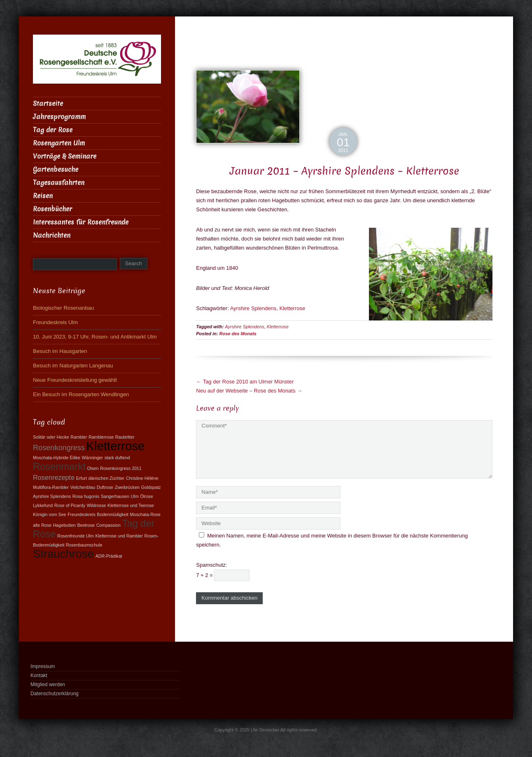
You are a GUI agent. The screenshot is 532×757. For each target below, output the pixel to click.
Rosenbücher (52, 209)
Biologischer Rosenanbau (63, 308)
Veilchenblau (83, 487)
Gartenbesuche (56, 169)
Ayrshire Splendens (253, 308)
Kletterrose (292, 308)
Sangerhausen (115, 496)
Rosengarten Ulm (59, 143)
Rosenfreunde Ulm (76, 536)
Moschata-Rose (145, 514)
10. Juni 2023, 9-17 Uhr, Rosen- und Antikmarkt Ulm (95, 337)
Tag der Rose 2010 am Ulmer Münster (245, 382)
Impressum (43, 666)
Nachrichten (52, 235)
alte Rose (42, 525)
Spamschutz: (211, 565)
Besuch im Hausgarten (60, 351)
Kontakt (39, 675)
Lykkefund (43, 505)
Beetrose (86, 525)
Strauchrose (63, 554)
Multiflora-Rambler (51, 487)
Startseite (48, 104)
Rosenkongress (59, 448)
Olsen (93, 468)
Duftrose (105, 487)
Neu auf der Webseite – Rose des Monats (249, 391)
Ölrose (146, 496)
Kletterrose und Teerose (131, 505)
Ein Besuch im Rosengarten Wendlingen (81, 394)
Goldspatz (151, 487)
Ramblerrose (101, 437)
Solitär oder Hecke (51, 437)
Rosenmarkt (59, 467)
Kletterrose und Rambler (119, 536)
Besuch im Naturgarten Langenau (73, 366)
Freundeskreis (82, 514)
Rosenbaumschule (84, 545)
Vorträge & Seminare (65, 156)
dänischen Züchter (107, 478)
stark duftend (117, 458)
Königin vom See (50, 514)
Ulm (135, 496)
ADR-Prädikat (109, 556)
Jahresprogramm (59, 117)
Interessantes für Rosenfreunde (81, 222)
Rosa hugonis (86, 496)
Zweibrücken (127, 487)
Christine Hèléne (142, 478)
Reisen (43, 196)
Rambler (79, 437)
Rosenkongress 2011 (121, 468)
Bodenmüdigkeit (112, 514)
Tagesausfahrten (59, 183)
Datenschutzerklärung (55, 694)
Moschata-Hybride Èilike (57, 458)
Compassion (108, 525)
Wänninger (93, 458)
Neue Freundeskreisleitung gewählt (75, 380)
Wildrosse (97, 505)
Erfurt (82, 478)
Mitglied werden (48, 685)
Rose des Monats (238, 334)
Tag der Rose (53, 130)
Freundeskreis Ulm (55, 322)
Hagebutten (64, 525)
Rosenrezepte (54, 477)
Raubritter (125, 437)
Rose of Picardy (70, 505)
